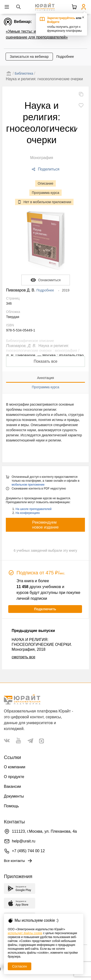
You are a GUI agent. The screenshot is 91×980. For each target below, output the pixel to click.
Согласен (20, 966)
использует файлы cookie (25, 933)
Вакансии (12, 786)
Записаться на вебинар (29, 57)
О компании (15, 767)
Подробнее (65, 57)
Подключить (45, 609)
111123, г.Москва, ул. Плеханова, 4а (44, 831)
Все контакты (18, 861)
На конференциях (28, 513)
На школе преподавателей (33, 509)
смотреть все (23, 657)
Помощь (11, 806)
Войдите (53, 22)
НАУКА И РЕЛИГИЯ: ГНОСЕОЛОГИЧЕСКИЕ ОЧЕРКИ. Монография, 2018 (42, 645)
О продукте (14, 777)
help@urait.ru (24, 841)
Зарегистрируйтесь (61, 18)
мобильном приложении (28, 485)
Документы (14, 796)
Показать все (46, 361)
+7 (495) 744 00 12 (28, 851)
